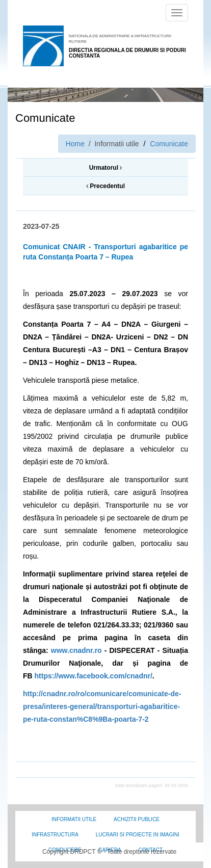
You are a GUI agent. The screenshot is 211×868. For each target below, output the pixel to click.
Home (75, 144)
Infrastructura (55, 835)
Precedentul (106, 186)
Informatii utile (74, 819)
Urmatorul (106, 168)
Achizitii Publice (137, 819)
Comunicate (169, 144)
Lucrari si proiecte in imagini (138, 835)
